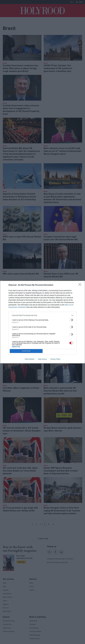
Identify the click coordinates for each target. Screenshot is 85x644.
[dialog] (42, 322)
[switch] (71, 320)
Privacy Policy (55, 359)
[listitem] (43, 315)
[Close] (81, 285)
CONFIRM (26, 351)
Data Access (42, 359)
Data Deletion (30, 359)
